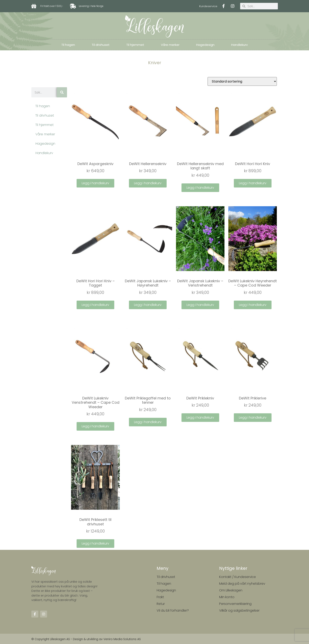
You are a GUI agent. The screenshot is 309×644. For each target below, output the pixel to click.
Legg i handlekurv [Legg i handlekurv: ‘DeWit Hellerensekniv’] (148, 183)
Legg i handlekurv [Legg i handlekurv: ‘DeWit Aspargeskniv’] (95, 183)
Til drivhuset (101, 45)
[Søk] (62, 92)
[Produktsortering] (242, 81)
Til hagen (68, 45)
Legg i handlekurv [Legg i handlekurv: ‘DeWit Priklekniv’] (200, 417)
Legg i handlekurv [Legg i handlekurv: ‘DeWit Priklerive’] (253, 417)
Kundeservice (208, 6)
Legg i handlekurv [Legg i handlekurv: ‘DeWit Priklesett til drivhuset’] (95, 543)
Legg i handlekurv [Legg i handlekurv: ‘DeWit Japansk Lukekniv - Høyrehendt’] (148, 305)
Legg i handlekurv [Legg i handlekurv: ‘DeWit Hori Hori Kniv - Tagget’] (95, 305)
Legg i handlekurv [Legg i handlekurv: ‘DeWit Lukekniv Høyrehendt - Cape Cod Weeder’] (253, 305)
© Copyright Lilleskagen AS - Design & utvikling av (67, 639)
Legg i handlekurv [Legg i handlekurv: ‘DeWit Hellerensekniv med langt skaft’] (200, 188)
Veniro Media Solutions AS (122, 639)
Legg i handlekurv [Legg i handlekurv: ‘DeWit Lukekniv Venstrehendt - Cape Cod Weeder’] (95, 426)
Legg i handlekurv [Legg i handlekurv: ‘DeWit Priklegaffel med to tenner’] (148, 422)
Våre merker (170, 45)
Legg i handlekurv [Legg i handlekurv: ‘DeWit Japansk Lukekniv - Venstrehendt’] (200, 305)
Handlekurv (239, 45)
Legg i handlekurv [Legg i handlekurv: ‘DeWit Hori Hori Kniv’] (253, 183)
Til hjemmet (135, 45)
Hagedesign (205, 45)
